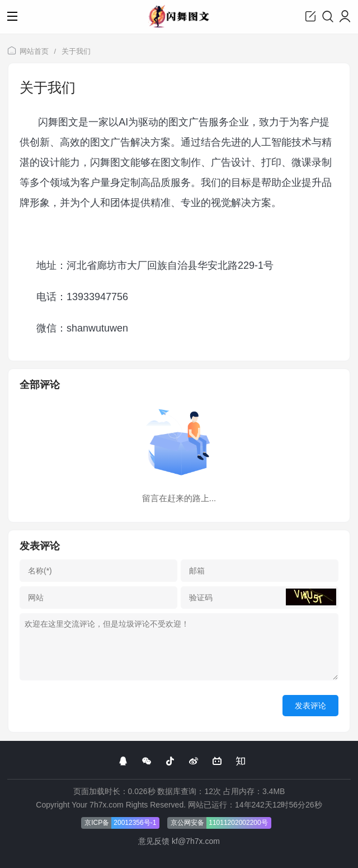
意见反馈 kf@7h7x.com (179, 841)
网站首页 (34, 51)
